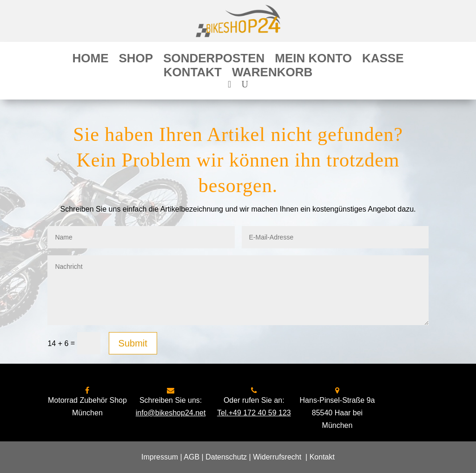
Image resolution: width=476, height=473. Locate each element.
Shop (136, 60)
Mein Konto (313, 60)
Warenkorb (272, 74)
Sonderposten (214, 60)
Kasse (383, 60)
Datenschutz (226, 457)
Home (90, 60)
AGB (192, 457)
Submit (133, 343)
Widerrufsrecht (277, 457)
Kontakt (193, 74)
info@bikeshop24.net (171, 413)
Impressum (160, 457)
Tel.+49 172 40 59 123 (254, 413)
